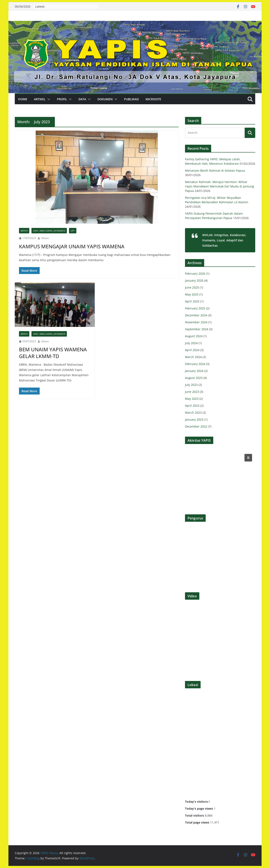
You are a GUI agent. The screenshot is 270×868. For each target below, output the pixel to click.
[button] (48, 99)
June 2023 (192, 392)
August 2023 (194, 378)
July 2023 (191, 385)
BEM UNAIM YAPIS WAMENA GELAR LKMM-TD (53, 353)
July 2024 (191, 343)
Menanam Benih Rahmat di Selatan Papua (215, 171)
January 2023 (194, 419)
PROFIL (62, 99)
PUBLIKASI (131, 99)
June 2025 (192, 287)
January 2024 (194, 371)
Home (23, 99)
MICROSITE (153, 99)
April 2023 (192, 406)
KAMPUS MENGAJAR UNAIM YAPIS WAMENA (72, 246)
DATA (82, 99)
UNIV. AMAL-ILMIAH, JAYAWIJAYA (49, 231)
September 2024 (197, 329)
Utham (45, 238)
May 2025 (192, 294)
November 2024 (196, 322)
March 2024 (193, 357)
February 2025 (195, 308)
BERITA (24, 231)
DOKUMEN (105, 99)
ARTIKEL (40, 99)
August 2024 (194, 336)
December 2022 (196, 426)
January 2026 (194, 280)
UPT (73, 231)
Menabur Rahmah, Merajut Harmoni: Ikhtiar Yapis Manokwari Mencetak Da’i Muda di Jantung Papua (219, 186)
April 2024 (192, 350)
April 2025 (192, 301)
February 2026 (195, 274)
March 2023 (193, 413)
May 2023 (192, 399)
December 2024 (196, 315)
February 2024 (195, 364)
